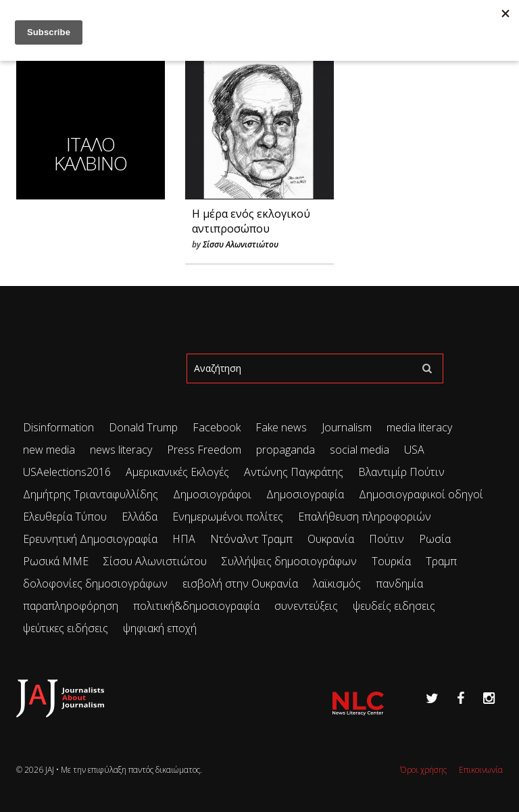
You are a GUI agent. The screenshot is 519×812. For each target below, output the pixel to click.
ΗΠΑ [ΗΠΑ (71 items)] (184, 539)
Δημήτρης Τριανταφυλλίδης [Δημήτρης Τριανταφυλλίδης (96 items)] (91, 494)
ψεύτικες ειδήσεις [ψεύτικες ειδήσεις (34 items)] (66, 628)
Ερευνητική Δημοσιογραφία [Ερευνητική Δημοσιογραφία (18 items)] (90, 539)
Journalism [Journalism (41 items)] (347, 427)
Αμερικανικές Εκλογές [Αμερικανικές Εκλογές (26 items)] (177, 472)
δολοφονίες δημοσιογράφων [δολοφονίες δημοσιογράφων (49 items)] (95, 583)
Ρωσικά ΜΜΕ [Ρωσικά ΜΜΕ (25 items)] (56, 561)
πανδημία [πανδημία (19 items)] (399, 583)
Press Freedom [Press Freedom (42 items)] (204, 450)
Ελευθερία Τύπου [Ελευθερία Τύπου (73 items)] (65, 517)
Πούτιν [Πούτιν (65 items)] (387, 539)
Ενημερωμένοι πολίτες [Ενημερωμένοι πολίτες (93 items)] (228, 517)
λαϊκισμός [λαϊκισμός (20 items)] (337, 583)
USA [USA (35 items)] (414, 450)
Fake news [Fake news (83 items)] (281, 427)
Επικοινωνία (481, 770)
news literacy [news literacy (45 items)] (121, 450)
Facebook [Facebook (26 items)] (217, 427)
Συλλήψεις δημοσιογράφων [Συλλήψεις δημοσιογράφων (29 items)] (289, 561)
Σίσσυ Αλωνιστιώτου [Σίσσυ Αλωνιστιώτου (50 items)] (155, 561)
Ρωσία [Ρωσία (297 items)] (435, 539)
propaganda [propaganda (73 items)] (286, 450)
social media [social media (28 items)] (360, 450)
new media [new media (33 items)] (49, 450)
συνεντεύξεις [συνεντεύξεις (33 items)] (306, 606)
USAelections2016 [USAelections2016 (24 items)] (67, 472)
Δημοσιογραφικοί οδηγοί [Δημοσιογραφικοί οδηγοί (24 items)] (421, 494)
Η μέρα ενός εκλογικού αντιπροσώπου (251, 221)
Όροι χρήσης (423, 770)
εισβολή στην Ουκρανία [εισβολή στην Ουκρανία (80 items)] (240, 583)
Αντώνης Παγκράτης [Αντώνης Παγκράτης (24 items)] (294, 472)
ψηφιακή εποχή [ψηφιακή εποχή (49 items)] (160, 628)
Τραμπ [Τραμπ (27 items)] (441, 561)
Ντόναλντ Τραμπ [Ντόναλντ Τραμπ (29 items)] (251, 539)
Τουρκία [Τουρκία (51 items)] (391, 561)
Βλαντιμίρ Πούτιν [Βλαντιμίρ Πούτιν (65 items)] (401, 472)
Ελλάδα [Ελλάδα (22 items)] (140, 517)
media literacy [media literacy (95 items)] (419, 427)
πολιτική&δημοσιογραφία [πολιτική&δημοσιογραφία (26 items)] (196, 606)
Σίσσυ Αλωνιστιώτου (241, 244)
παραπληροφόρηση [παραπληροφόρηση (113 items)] (71, 606)
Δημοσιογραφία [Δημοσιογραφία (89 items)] (305, 494)
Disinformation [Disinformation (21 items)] (58, 427)
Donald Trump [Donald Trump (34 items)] (143, 427)
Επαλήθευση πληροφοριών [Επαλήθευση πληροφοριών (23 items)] (365, 517)
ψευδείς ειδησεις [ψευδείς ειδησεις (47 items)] (394, 606)
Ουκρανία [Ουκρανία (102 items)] (331, 539)
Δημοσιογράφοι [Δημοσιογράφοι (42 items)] (212, 494)
